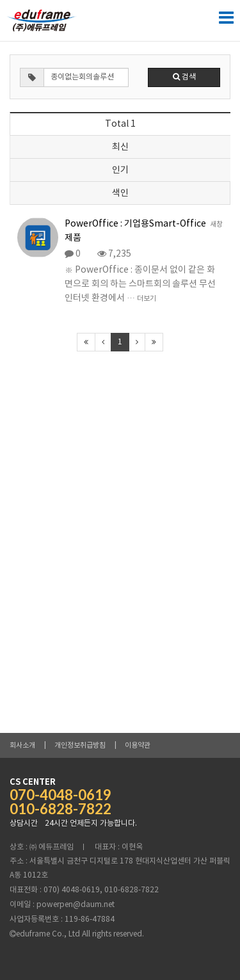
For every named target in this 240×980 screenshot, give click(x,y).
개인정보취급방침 (80, 745)
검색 (184, 77)
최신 (120, 147)
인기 (120, 170)
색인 (120, 193)
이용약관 (138, 745)
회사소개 (22, 745)
